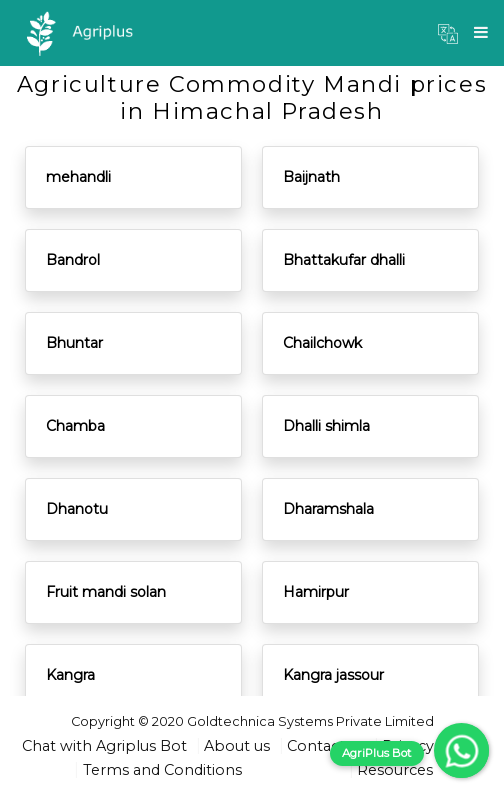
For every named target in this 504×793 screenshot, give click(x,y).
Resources (395, 770)
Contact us (326, 746)
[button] (448, 33)
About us (237, 746)
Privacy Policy (432, 746)
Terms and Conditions (162, 770)
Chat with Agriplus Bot (104, 746)
